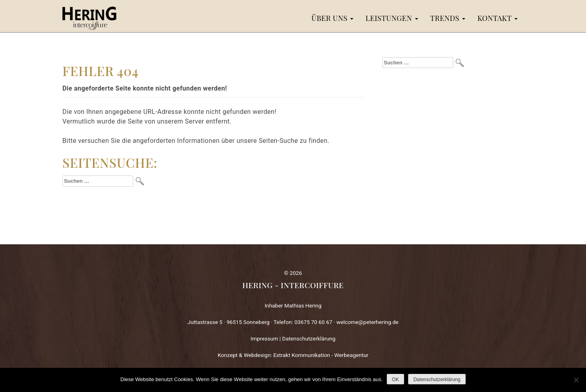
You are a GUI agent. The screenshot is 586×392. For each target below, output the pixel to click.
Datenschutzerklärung (309, 338)
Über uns (332, 18)
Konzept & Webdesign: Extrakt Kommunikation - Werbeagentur (293, 355)
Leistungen (392, 18)
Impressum (264, 338)
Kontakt (497, 18)
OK (395, 380)
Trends (448, 18)
